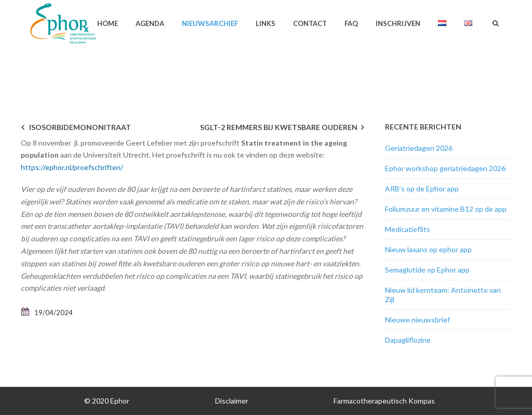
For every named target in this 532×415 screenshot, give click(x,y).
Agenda (150, 23)
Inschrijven (398, 23)
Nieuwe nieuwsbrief (417, 320)
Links (265, 23)
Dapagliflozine (408, 340)
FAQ (351, 23)
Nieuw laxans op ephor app (428, 249)
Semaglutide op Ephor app (427, 270)
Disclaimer (232, 401)
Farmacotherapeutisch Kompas (384, 401)
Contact (310, 23)
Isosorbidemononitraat (80, 127)
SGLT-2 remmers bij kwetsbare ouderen (279, 127)
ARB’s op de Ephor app (422, 189)
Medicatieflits (408, 229)
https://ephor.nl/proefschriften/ (72, 167)
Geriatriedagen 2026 (419, 148)
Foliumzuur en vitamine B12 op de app (446, 209)
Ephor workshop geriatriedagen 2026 (445, 168)
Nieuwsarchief (210, 23)
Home (108, 23)
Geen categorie (377, 65)
